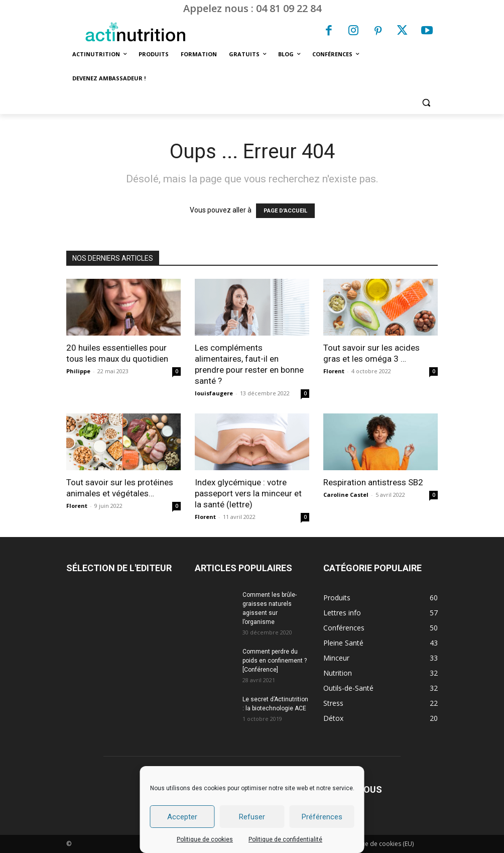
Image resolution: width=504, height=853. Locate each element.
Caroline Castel (346, 495)
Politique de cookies (205, 839)
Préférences (322, 817)
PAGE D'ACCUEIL (285, 211)
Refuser (252, 817)
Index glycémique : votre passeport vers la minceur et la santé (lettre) (248, 493)
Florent (334, 371)
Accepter (182, 817)
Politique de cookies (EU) (379, 844)
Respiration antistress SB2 (373, 482)
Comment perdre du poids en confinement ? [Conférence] (275, 661)
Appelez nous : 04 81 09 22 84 (252, 8)
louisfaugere (214, 393)
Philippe (78, 371)
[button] (426, 103)
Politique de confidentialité (285, 839)
